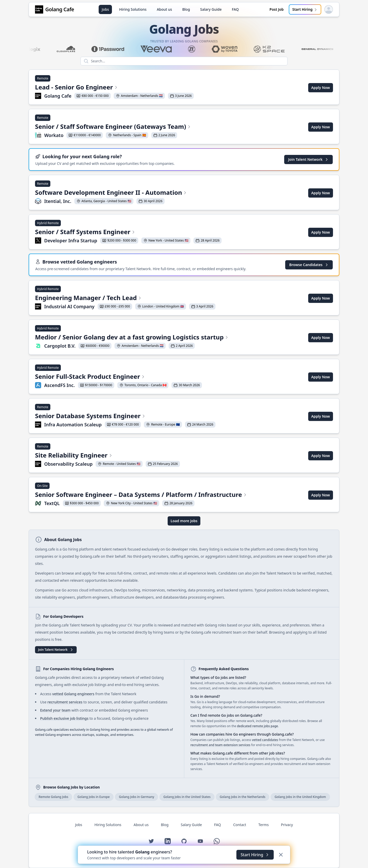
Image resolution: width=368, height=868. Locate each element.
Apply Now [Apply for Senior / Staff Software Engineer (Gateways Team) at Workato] (321, 127)
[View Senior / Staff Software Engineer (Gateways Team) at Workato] (113, 127)
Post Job (277, 9)
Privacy (287, 825)
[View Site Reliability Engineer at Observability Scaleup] (107, 456)
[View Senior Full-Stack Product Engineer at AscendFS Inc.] (118, 377)
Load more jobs (184, 521)
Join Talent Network (308, 159)
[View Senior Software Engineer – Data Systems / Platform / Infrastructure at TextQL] (141, 495)
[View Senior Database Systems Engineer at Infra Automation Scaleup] (125, 416)
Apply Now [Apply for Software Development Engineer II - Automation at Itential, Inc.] (321, 193)
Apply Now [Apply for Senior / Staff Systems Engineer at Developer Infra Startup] (321, 232)
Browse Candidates (309, 265)
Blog (186, 9)
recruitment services (65, 702)
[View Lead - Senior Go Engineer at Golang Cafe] (114, 88)
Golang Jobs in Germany (136, 797)
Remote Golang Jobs (53, 797)
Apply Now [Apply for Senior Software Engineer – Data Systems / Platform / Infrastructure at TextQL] (321, 495)
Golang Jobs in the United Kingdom (300, 797)
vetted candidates (265, 740)
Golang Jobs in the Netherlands (243, 797)
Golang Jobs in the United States (187, 797)
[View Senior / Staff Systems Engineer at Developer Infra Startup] (128, 232)
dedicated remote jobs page (257, 726)
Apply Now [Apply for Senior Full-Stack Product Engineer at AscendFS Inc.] (321, 377)
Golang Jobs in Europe (94, 797)
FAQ (235, 9)
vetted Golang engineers (73, 694)
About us (164, 9)
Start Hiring (305, 9)
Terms (263, 825)
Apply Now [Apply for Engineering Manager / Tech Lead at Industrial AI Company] (321, 298)
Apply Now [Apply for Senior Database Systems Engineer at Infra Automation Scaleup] (321, 416)
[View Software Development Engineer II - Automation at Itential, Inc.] (111, 193)
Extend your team (55, 710)
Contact (240, 825)
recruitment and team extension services (220, 745)
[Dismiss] (281, 855)
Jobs (105, 9)
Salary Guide (211, 9)
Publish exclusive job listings (64, 718)
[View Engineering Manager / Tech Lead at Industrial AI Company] (125, 298)
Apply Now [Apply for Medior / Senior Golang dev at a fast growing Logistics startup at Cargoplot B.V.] (321, 338)
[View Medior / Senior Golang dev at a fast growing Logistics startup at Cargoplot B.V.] (132, 338)
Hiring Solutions (133, 9)
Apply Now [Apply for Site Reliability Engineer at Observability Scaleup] (321, 456)
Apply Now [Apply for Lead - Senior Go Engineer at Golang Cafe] (321, 88)
